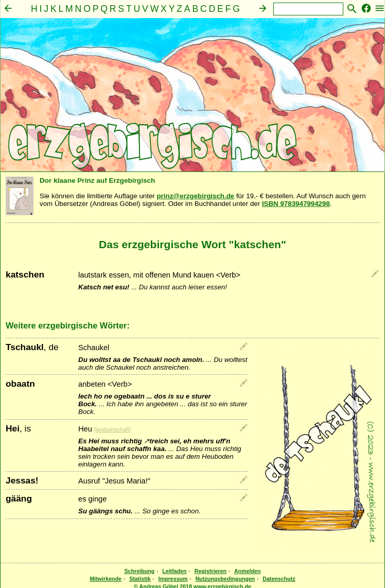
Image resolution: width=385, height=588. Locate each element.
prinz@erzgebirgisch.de (195, 196)
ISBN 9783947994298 (296, 204)
